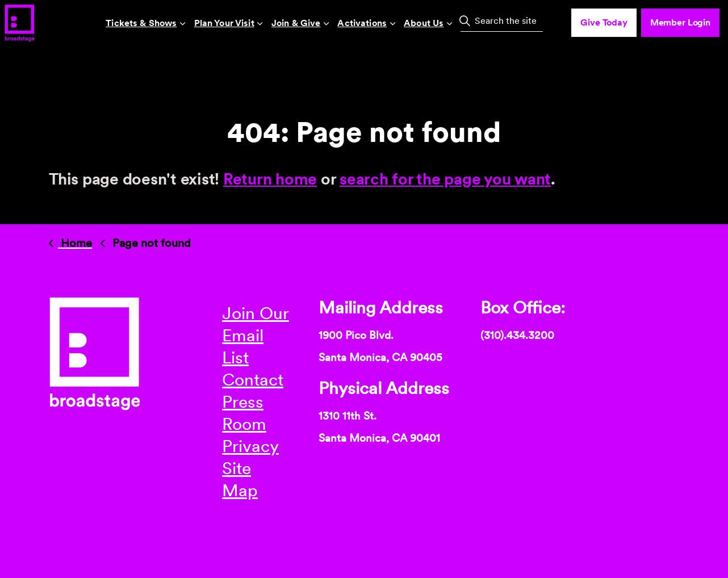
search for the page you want (445, 179)
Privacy (250, 446)
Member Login (680, 23)
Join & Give (296, 23)
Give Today (604, 23)
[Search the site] (502, 20)
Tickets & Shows (141, 23)
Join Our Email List (256, 335)
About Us (424, 23)
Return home (270, 179)
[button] (465, 20)
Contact (253, 379)
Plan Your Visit (224, 23)
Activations (362, 23)
